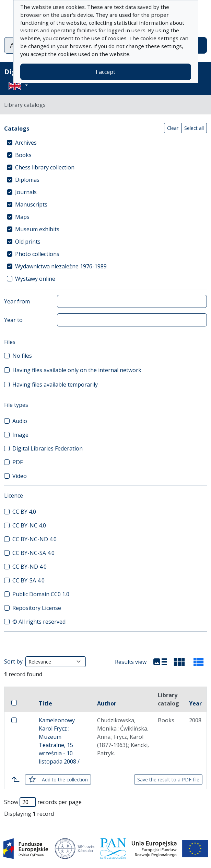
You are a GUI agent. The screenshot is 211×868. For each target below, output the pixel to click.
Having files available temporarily (55, 385)
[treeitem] (105, 143)
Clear (173, 128)
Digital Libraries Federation (48, 448)
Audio (20, 421)
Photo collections (37, 254)
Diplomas (27, 180)
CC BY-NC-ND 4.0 (34, 539)
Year (195, 703)
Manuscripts (31, 204)
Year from (17, 301)
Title (45, 703)
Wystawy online (35, 279)
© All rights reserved (39, 622)
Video (20, 476)
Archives (26, 143)
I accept (105, 72)
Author (107, 703)
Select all (194, 128)
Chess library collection (45, 167)
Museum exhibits (37, 229)
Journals (26, 192)
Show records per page (43, 802)
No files (22, 356)
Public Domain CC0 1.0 (41, 594)
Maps (22, 217)
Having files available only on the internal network (77, 370)
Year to (13, 320)
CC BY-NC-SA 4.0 (33, 553)
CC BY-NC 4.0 (29, 525)
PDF (17, 462)
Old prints (28, 242)
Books (23, 155)
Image (20, 435)
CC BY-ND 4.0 (30, 567)
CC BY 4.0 (24, 512)
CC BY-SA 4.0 (28, 580)
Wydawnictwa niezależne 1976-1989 (61, 266)
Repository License (37, 608)
